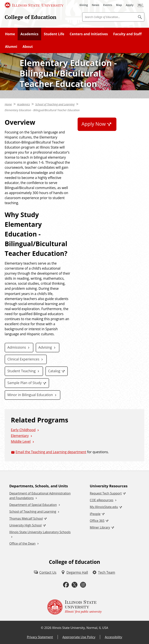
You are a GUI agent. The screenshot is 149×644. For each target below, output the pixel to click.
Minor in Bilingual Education (30, 395)
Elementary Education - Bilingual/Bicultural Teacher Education (42, 110)
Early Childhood (23, 430)
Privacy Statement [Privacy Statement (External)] (40, 637)
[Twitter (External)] (74, 585)
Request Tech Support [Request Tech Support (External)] (106, 493)
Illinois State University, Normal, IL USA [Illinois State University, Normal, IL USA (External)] (80, 628)
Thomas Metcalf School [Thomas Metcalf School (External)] (26, 518)
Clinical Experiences (23, 359)
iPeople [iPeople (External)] (95, 514)
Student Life (54, 34)
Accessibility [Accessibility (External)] (113, 637)
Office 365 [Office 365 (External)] (97, 521)
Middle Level (21, 441)
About (28, 46)
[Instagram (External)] (83, 585)
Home (10, 34)
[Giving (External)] (84, 5)
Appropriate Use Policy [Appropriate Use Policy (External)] (79, 637)
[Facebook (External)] (66, 585)
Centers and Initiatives (89, 34)
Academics (29, 34)
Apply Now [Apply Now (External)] (94, 124)
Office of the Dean (22, 543)
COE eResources (102, 500)
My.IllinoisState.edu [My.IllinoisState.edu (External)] (104, 507)
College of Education (30, 17)
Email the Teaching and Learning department (51, 452)
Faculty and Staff (127, 34)
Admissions (17, 347)
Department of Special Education (33, 505)
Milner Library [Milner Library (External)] (100, 527)
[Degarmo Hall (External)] (75, 572)
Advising (45, 347)
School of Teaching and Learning (55, 104)
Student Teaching (22, 371)
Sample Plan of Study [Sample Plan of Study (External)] (25, 383)
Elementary (20, 436)
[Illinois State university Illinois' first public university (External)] (74, 607)
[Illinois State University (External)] (34, 5)
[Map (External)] (119, 5)
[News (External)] (96, 5)
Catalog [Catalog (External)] (54, 371)
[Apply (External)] (130, 5)
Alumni (11, 46)
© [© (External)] (42, 628)
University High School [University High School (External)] (26, 525)
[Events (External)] (108, 5)
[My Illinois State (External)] (140, 5)
